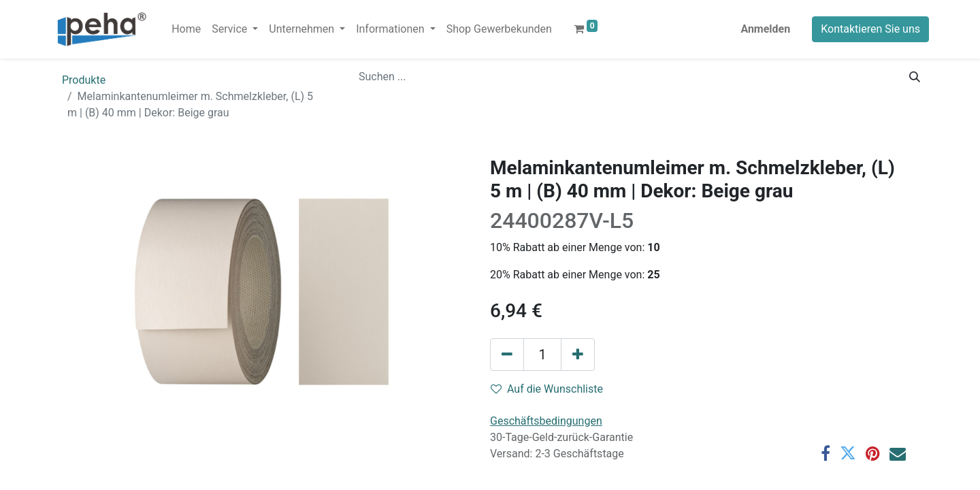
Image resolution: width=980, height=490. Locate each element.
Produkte (84, 80)
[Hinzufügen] (578, 355)
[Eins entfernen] (507, 355)
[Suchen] (915, 77)
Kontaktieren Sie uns (870, 29)
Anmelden (765, 29)
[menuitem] (186, 29)
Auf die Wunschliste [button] (547, 389)
